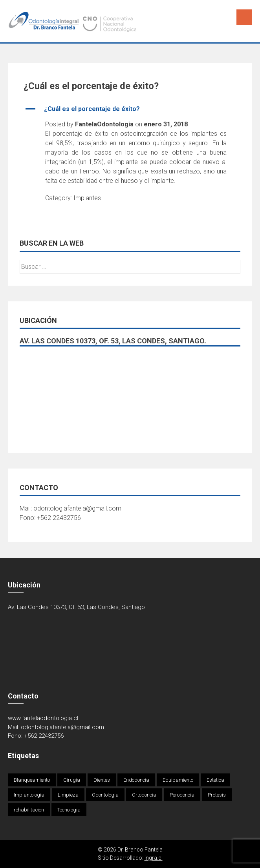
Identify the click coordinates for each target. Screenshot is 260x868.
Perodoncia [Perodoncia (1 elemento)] (182, 795)
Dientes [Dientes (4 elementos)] (102, 780)
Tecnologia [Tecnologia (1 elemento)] (69, 810)
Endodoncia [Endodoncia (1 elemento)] (136, 780)
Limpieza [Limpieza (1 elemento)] (68, 795)
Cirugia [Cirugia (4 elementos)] (72, 780)
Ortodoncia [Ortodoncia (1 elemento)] (144, 795)
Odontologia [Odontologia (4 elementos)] (105, 795)
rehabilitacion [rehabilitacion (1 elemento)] (29, 810)
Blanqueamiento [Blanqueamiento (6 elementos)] (32, 780)
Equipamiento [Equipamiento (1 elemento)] (178, 780)
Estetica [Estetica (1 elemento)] (215, 780)
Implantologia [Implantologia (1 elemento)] (29, 795)
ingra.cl (154, 858)
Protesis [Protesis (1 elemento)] (217, 795)
